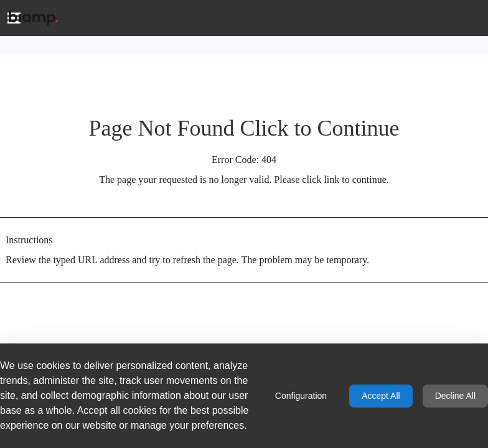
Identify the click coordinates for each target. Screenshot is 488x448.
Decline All (455, 396)
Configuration (301, 396)
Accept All (381, 396)
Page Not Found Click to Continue (244, 128)
